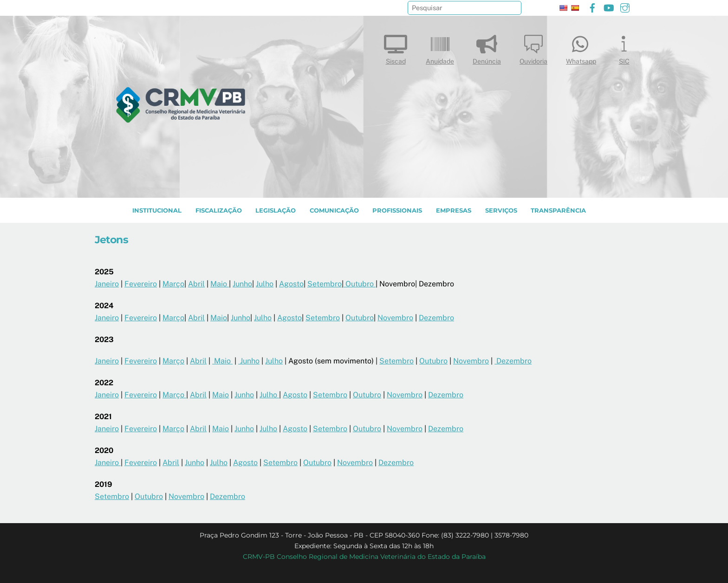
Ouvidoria (533, 48)
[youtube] (609, 7)
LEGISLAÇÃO (276, 211)
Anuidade (440, 48)
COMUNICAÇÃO (334, 211)
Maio (220, 284)
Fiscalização (219, 211)
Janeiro (107, 284)
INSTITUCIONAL (157, 211)
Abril (196, 284)
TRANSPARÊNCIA (558, 211)
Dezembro (436, 318)
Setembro (325, 284)
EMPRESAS (454, 211)
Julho (265, 284)
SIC (624, 48)
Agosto (291, 284)
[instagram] (625, 7)
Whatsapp (581, 48)
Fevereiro (141, 284)
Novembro (395, 318)
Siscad (396, 48)
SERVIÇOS (501, 211)
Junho (242, 284)
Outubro (360, 284)
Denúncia (487, 48)
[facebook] (592, 7)
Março (173, 284)
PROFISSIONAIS (397, 211)
